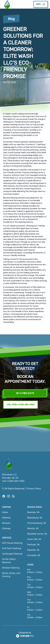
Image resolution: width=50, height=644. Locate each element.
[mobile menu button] (41, 4)
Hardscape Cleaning (12, 554)
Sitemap (6, 528)
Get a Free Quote (25, 393)
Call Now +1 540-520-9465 (21, 405)
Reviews (6, 523)
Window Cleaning (11, 568)
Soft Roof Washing (12, 548)
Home (5, 512)
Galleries (6, 518)
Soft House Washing (12, 543)
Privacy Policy (34, 489)
